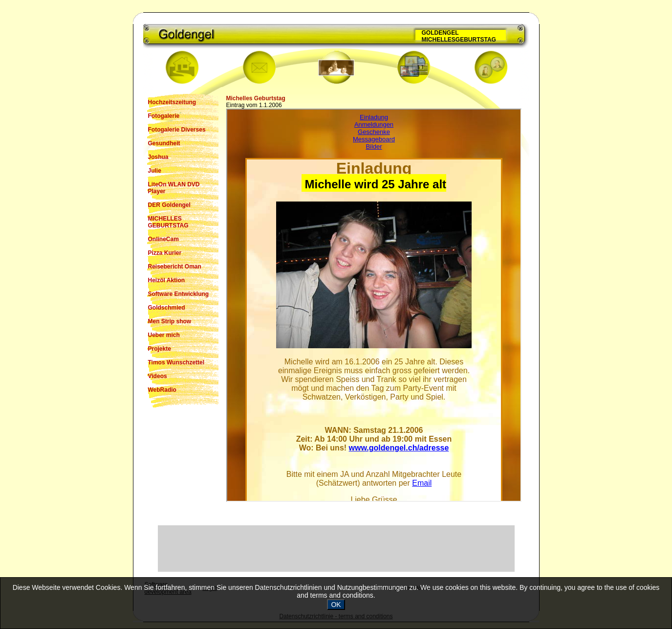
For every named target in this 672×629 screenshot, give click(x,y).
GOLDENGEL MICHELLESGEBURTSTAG (459, 36)
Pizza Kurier (165, 253)
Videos (158, 376)
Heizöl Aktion (167, 280)
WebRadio (162, 390)
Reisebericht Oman (175, 267)
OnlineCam (163, 239)
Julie (155, 171)
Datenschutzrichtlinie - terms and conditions (336, 616)
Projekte (160, 349)
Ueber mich (164, 335)
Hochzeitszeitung (172, 102)
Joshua (158, 157)
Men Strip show (170, 321)
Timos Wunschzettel (176, 362)
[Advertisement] (336, 548)
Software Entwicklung (179, 294)
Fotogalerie (164, 116)
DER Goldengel (169, 205)
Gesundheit (164, 143)
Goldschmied (167, 308)
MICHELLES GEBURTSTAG (168, 222)
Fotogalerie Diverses (177, 130)
